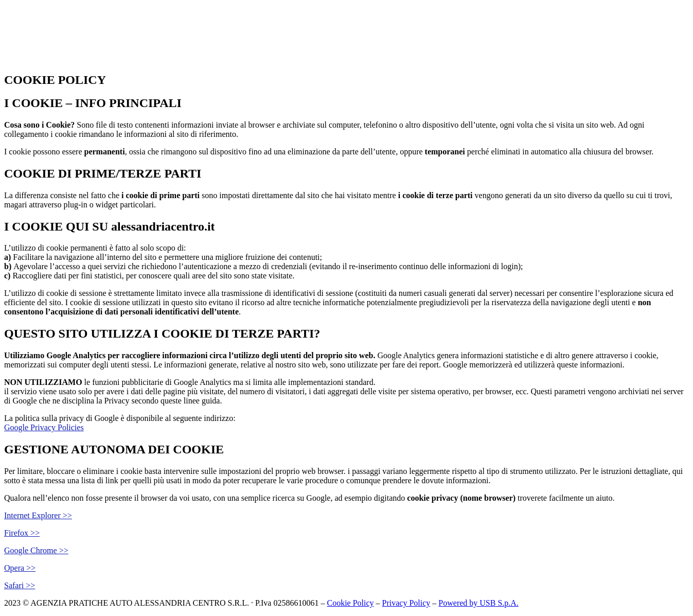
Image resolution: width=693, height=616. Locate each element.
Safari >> (20, 585)
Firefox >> (22, 533)
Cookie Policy (350, 603)
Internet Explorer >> (38, 515)
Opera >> (20, 568)
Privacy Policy (406, 603)
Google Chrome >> (36, 550)
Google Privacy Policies (44, 427)
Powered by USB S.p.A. (478, 603)
